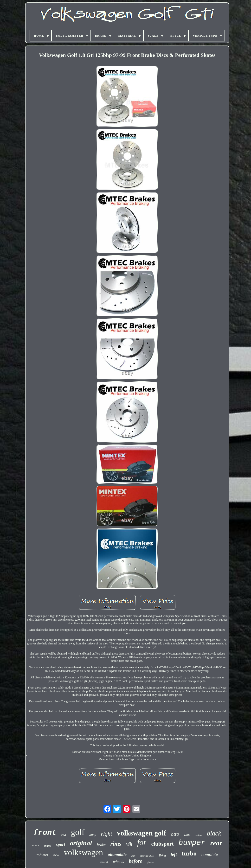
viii (129, 844)
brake (101, 845)
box (133, 856)
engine (48, 846)
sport (61, 844)
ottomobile (117, 855)
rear (216, 843)
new (56, 855)
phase (150, 862)
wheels (118, 862)
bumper (192, 843)
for (142, 842)
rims (116, 844)
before (135, 861)
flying (163, 855)
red (64, 835)
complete (210, 854)
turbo (189, 853)
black (214, 833)
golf (78, 832)
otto (175, 834)
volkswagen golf (142, 833)
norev (36, 845)
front (45, 833)
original (81, 843)
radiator (43, 855)
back (104, 862)
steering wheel (147, 856)
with (187, 835)
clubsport (162, 844)
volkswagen (84, 852)
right (106, 834)
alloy (93, 835)
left (174, 854)
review (198, 835)
